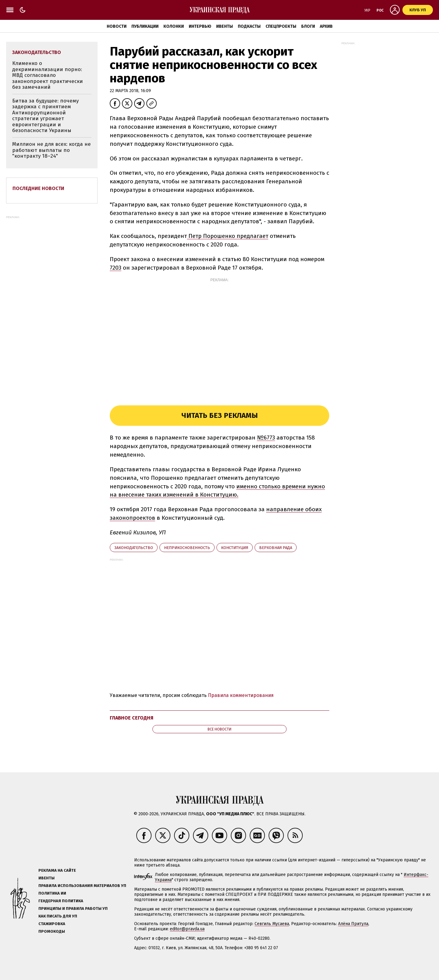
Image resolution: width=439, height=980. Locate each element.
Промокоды (52, 931)
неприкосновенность (187, 548)
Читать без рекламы (220, 415)
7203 (116, 268)
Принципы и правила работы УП (73, 908)
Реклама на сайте (57, 870)
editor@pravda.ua (187, 929)
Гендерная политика (61, 901)
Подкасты (249, 26)
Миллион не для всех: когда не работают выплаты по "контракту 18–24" (52, 150)
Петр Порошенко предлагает (228, 236)
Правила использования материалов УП (82, 886)
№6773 (266, 438)
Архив (326, 26)
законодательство (134, 548)
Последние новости (38, 188)
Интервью (200, 26)
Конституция (235, 548)
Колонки (174, 26)
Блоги (308, 26)
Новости (117, 26)
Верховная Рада (276, 548)
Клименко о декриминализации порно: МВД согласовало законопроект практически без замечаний (48, 75)
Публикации (145, 26)
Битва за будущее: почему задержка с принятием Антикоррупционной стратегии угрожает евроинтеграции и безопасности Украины (45, 116)
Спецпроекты (281, 26)
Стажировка (52, 924)
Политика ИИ (52, 893)
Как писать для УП (58, 916)
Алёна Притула (353, 924)
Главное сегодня (132, 718)
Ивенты (225, 26)
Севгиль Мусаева (272, 924)
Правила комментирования (241, 695)
